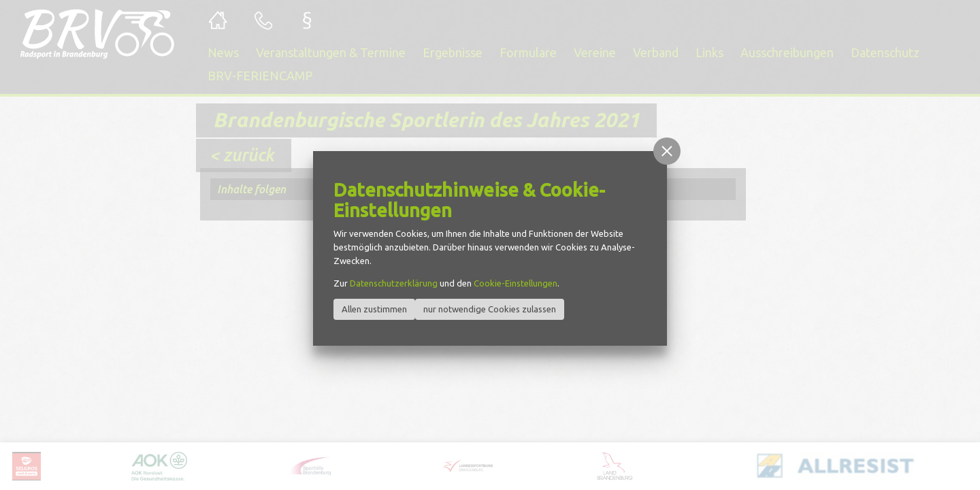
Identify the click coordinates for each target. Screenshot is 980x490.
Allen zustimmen (374, 309)
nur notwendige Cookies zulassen (490, 309)
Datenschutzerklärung (394, 283)
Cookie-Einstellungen (516, 283)
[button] (667, 151)
